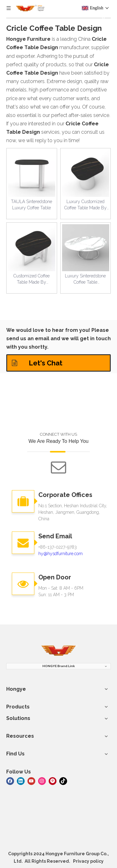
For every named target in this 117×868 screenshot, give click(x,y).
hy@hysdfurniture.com (61, 554)
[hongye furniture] (59, 651)
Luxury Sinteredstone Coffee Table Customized (85, 279)
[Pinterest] (53, 780)
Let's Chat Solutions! (37, 365)
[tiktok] (63, 780)
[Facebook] (10, 780)
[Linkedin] (21, 780)
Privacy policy (88, 861)
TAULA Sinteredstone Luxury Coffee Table (32, 205)
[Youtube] (31, 780)
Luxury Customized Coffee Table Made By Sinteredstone (85, 205)
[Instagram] (42, 780)
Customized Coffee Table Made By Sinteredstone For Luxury (32, 279)
